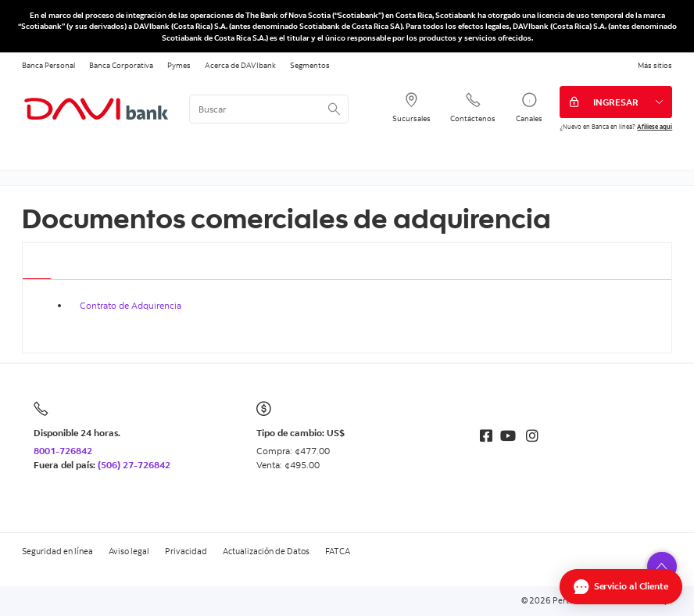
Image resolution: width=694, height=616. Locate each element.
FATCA (338, 551)
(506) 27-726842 (134, 465)
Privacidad (186, 551)
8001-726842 (63, 451)
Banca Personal (48, 65)
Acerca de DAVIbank (240, 65)
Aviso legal (129, 551)
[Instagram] (532, 436)
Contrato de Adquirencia (131, 305)
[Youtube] (508, 436)
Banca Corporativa (121, 65)
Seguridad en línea (57, 551)
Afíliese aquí (655, 126)
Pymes (179, 65)
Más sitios (655, 65)
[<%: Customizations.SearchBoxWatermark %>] (269, 109)
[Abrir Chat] (621, 587)
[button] (662, 567)
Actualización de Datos (266, 551)
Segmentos (310, 65)
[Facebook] (486, 436)
